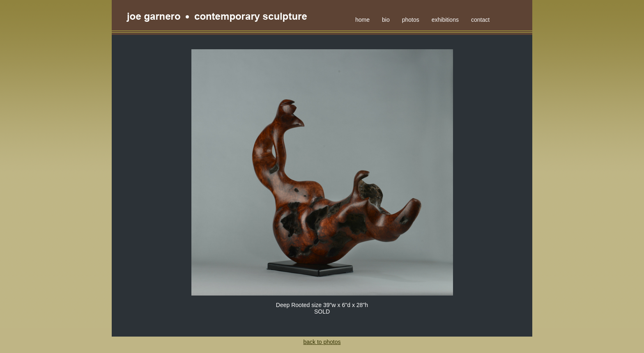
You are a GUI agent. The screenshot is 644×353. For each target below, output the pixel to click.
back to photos (322, 342)
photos (411, 20)
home (362, 20)
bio (386, 20)
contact (480, 20)
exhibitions (445, 20)
